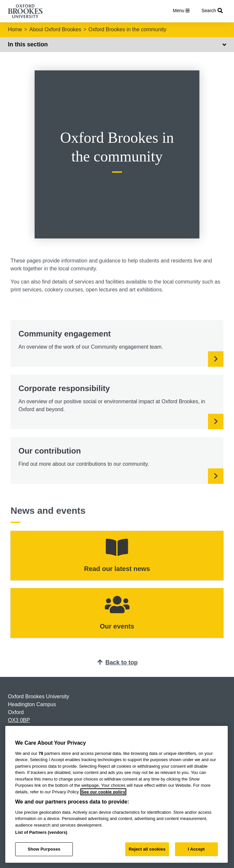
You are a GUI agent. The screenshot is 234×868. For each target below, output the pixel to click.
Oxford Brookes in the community (127, 29)
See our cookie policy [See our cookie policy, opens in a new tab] (103, 792)
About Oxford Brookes (55, 29)
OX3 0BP (19, 720)
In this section (117, 44)
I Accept (196, 849)
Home (15, 29)
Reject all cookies (147, 849)
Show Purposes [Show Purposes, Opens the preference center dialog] (44, 849)
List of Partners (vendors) (41, 832)
